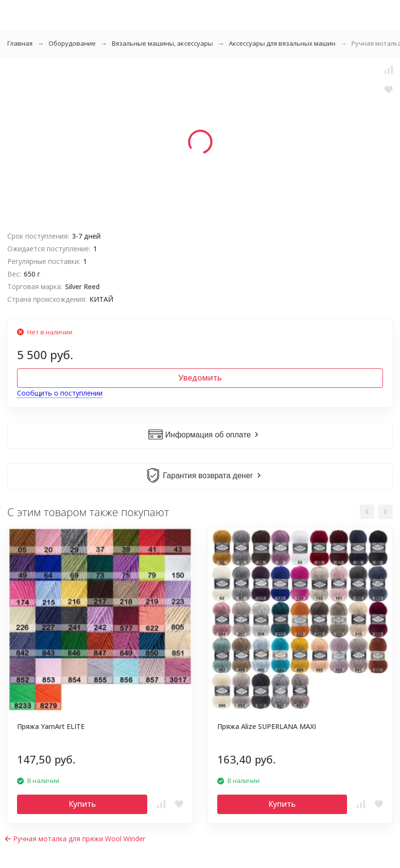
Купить (82, 804)
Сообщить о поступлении (60, 393)
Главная (20, 43)
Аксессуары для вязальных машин (282, 43)
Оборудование (72, 43)
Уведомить (200, 378)
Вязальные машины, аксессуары (162, 43)
